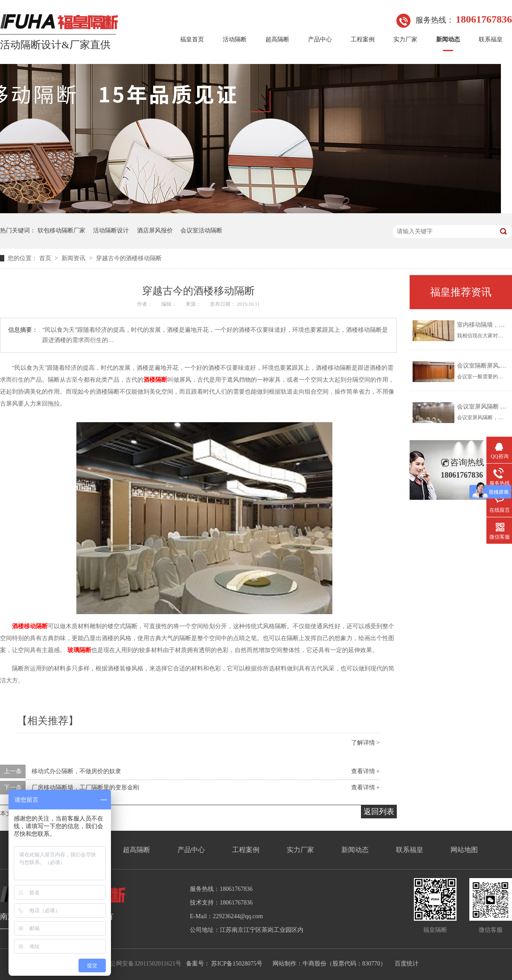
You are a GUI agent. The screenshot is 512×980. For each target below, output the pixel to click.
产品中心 (320, 39)
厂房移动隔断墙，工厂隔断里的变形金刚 (85, 787)
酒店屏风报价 (155, 231)
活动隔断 (235, 39)
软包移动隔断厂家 (61, 231)
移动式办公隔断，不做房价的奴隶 (76, 771)
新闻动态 (448, 39)
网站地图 (464, 850)
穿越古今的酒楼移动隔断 (129, 258)
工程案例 (363, 39)
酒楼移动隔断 (30, 626)
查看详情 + (365, 771)
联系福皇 (491, 39)
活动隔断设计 (111, 231)
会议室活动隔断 (201, 231)
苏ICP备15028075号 (237, 964)
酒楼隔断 (155, 380)
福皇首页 (192, 39)
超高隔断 (277, 39)
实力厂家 (405, 39)
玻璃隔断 (79, 650)
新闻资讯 (74, 258)
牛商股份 (314, 964)
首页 (46, 258)
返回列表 (379, 812)
